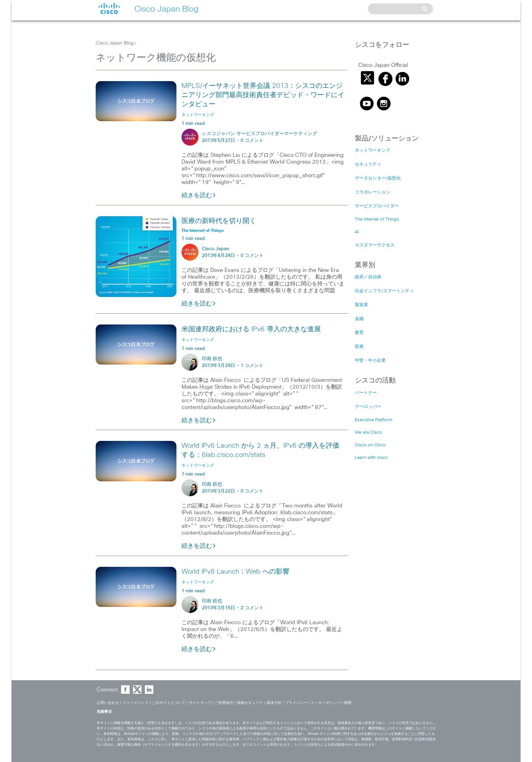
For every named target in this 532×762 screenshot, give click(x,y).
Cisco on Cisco (370, 445)
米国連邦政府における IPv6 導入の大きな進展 (251, 329)
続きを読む (199, 196)
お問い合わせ (108, 703)
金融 (359, 319)
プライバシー (296, 703)
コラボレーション (373, 192)
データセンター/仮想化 (378, 178)
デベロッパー (368, 407)
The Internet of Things (377, 219)
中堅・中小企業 (370, 361)
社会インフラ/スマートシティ (384, 291)
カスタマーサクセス (375, 245)
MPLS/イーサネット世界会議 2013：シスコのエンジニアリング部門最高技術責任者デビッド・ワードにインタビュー (263, 95)
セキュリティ (368, 164)
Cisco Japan (216, 249)
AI (357, 232)
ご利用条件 (224, 703)
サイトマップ (200, 703)
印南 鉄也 (212, 359)
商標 (348, 703)
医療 (359, 347)
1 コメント (252, 366)
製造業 (362, 305)
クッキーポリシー (326, 703)
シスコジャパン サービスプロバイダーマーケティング (260, 134)
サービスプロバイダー (377, 206)
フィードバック (136, 703)
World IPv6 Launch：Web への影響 (235, 572)
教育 (359, 333)
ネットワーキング (373, 151)
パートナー (366, 393)
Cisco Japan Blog (115, 43)
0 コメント (252, 141)
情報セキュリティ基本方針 (259, 703)
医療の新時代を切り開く (219, 221)
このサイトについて (169, 703)
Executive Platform (374, 420)
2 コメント (252, 608)
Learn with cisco (371, 458)
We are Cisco (368, 433)
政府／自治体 (368, 277)
